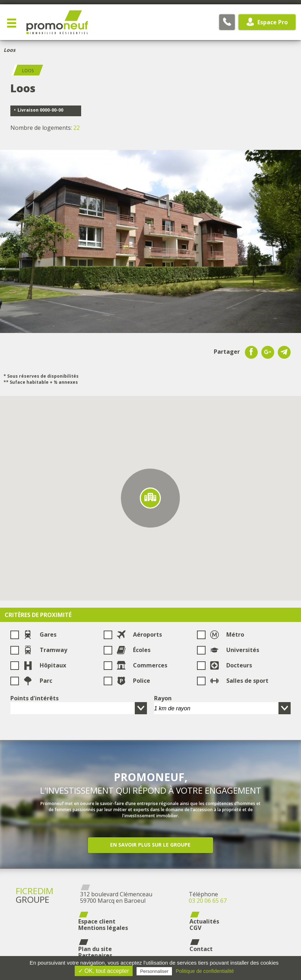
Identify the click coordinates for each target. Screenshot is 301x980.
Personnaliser (154, 971)
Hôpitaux (45, 665)
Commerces (142, 665)
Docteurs (231, 665)
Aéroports (139, 634)
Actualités (204, 921)
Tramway (45, 650)
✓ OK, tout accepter (104, 971)
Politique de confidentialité (205, 971)
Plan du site (95, 949)
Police (133, 681)
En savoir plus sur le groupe (150, 845)
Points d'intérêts (34, 698)
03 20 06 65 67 (208, 901)
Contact (201, 949)
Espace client (97, 921)
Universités (235, 650)
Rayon (163, 698)
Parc (38, 681)
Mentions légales (103, 928)
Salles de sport (239, 681)
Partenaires (95, 955)
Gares (40, 634)
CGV (195, 928)
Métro (227, 634)
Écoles (134, 650)
